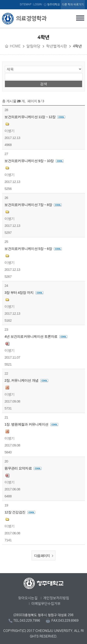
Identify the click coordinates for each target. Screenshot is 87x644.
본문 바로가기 (43, 0)
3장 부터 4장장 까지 (24, 292)
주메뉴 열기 (80, 18)
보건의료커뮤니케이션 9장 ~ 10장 (34, 161)
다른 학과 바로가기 (73, 5)
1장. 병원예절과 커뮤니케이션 (31, 424)
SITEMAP (26, 5)
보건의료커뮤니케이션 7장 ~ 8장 (33, 205)
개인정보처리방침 (56, 598)
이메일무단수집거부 (46, 604)
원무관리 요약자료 (23, 468)
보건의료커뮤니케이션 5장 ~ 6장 (33, 249)
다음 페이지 (45, 556)
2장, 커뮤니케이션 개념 (26, 380)
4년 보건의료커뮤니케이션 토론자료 (36, 336)
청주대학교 (53, 5)
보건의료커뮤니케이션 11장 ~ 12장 (35, 117)
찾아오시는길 (28, 598)
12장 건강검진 (20, 512)
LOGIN (38, 5)
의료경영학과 (31, 19)
